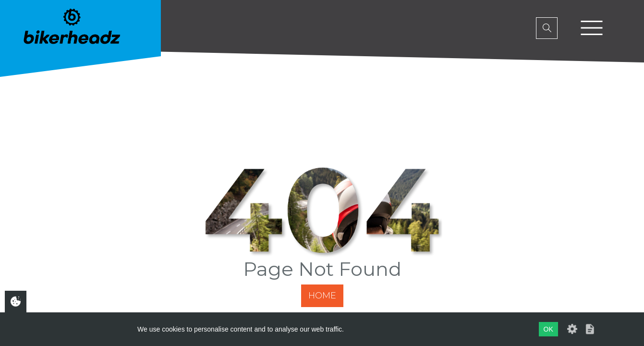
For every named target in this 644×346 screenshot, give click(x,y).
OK (548, 329)
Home (322, 296)
